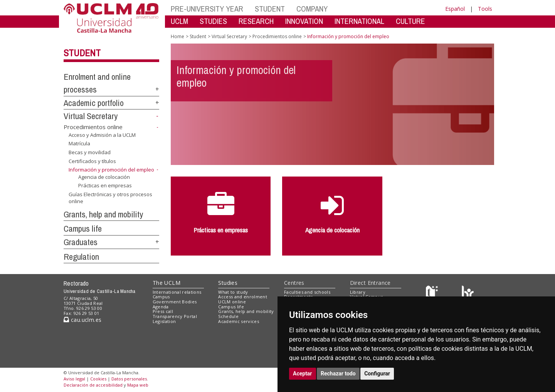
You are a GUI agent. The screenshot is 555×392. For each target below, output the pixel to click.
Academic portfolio (94, 103)
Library (358, 292)
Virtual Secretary (91, 116)
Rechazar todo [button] (338, 373)
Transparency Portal (175, 316)
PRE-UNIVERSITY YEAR (207, 9)
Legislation (164, 321)
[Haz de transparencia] (433, 294)
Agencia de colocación (104, 177)
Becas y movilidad (90, 152)
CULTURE (410, 21)
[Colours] (468, 294)
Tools (485, 9)
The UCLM (166, 283)
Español (455, 9)
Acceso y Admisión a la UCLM (102, 135)
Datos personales (129, 379)
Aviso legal (74, 379)
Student (82, 53)
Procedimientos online (93, 127)
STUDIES (213, 21)
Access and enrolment (243, 297)
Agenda (161, 307)
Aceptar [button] (303, 373)
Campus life (83, 229)
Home (177, 36)
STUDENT (270, 9)
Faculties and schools (307, 292)
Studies (228, 283)
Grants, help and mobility (103, 214)
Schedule (228, 316)
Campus (161, 297)
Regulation (81, 257)
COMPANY (312, 9)
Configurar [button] (377, 373)
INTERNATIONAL (359, 21)
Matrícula (79, 143)
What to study (233, 292)
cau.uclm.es (82, 320)
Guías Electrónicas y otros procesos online (110, 198)
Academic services (239, 321)
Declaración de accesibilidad (93, 385)
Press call (163, 311)
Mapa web (138, 385)
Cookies (98, 379)
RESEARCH (256, 21)
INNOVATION (304, 21)
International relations (177, 292)
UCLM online (232, 302)
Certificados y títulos (92, 161)
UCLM (179, 21)
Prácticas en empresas (105, 185)
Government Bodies (175, 302)
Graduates (81, 242)
